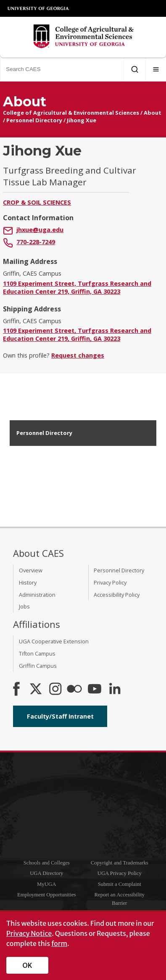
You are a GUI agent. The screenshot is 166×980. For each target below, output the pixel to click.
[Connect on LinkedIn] (115, 690)
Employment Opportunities (47, 895)
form (59, 943)
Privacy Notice (29, 933)
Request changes (78, 355)
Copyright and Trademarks (120, 863)
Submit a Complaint (120, 884)
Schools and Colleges (47, 863)
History (28, 582)
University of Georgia (39, 8)
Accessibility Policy (117, 595)
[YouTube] (95, 690)
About (153, 113)
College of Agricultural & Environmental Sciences (71, 113)
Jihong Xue (82, 120)
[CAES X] (37, 690)
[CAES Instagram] (55, 690)
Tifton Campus (37, 653)
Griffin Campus (38, 666)
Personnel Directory (34, 120)
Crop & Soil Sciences (37, 202)
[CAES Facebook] (16, 690)
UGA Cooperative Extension (54, 641)
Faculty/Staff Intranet (60, 716)
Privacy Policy (110, 582)
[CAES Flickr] (74, 690)
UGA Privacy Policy (120, 873)
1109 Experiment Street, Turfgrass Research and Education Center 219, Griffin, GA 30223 (77, 287)
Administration (37, 595)
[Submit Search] (135, 69)
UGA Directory (46, 873)
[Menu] (156, 69)
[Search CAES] (62, 69)
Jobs (24, 606)
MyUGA (47, 884)
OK (28, 965)
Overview (31, 570)
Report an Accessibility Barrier (120, 899)
